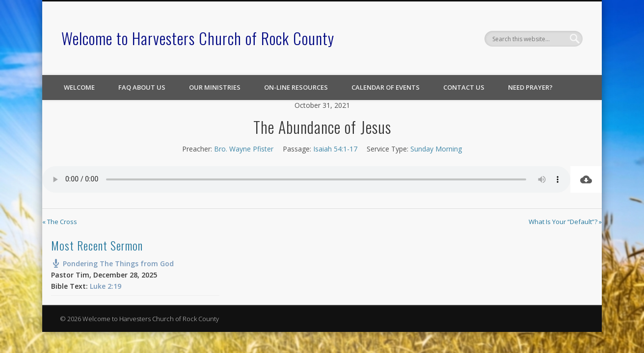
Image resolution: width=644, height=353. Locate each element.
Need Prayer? (530, 87)
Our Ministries (215, 87)
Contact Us (464, 87)
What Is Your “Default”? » (565, 222)
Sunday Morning (436, 149)
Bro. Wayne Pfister (244, 149)
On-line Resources (296, 87)
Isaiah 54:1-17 (335, 149)
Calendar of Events (386, 87)
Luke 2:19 (106, 286)
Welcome (79, 87)
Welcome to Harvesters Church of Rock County (198, 38)
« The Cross (60, 222)
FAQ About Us (142, 87)
